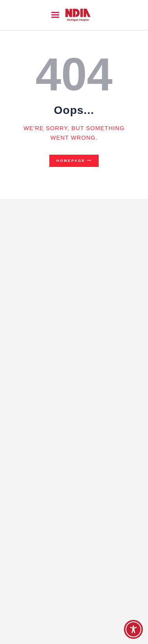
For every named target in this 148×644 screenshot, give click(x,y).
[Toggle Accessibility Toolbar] (133, 629)
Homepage (71, 161)
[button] (55, 15)
